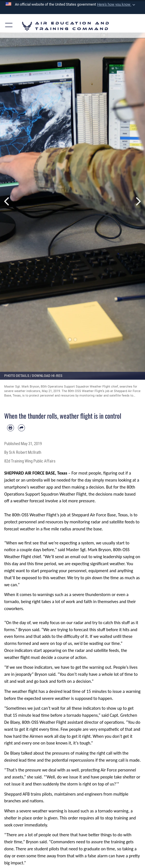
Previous (7, 201)
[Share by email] (21, 428)
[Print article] (11, 428)
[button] (116, 4)
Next (138, 201)
